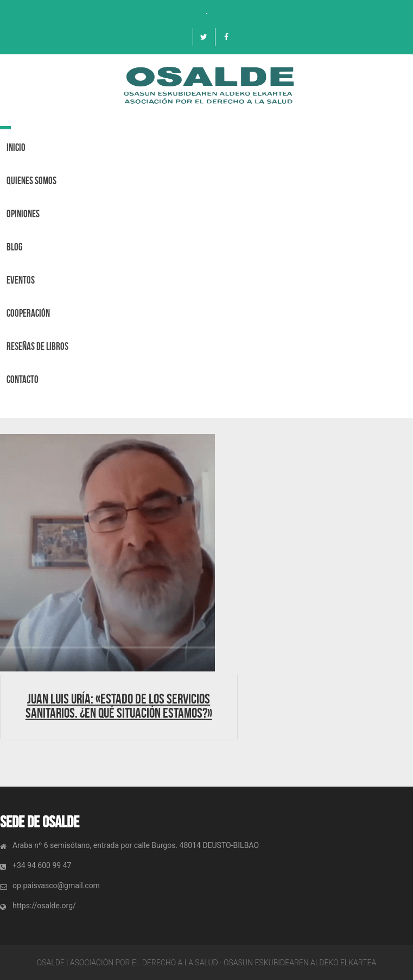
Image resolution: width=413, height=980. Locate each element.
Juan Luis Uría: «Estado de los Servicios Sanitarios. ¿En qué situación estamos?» (119, 706)
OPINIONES (23, 214)
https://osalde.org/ (44, 906)
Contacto (23, 379)
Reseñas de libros (37, 346)
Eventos (21, 280)
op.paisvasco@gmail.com (56, 885)
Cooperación (28, 313)
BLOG (14, 247)
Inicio (16, 147)
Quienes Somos (31, 181)
